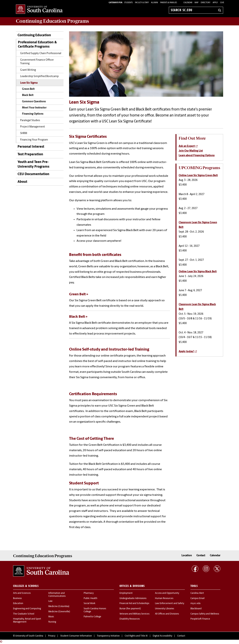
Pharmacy (89, 593)
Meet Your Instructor (34, 108)
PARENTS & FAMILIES (169, 3)
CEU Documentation (33, 174)
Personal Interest (31, 147)
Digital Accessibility (162, 636)
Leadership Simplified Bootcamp (39, 76)
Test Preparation (30, 154)
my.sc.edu (195, 603)
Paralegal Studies (30, 120)
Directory (206, 3)
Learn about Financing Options (197, 156)
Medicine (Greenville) (59, 612)
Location (187, 556)
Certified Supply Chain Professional (41, 53)
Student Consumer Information (76, 636)
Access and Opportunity (167, 593)
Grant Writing (28, 70)
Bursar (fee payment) (130, 609)
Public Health (90, 598)
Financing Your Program (34, 140)
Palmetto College (92, 617)
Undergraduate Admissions (133, 598)
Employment (126, 593)
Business (17, 598)
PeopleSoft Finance (200, 619)
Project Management (32, 127)
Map (197, 3)
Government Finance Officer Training (37, 62)
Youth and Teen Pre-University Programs (33, 164)
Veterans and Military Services (134, 614)
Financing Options (33, 114)
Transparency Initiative (108, 636)
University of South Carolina (29, 636)
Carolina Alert (197, 593)
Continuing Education (34, 35)
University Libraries (164, 609)
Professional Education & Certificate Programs (37, 45)
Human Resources (164, 598)
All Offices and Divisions (167, 614)
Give (222, 3)
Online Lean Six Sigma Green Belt (198, 176)
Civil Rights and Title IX (136, 636)
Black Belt (28, 95)
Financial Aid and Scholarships (134, 603)
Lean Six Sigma (29, 83)
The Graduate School (24, 614)
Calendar (188, 3)
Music (51, 617)
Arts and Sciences (22, 593)
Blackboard (196, 609)
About (22, 182)
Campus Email (197, 598)
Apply (215, 3)
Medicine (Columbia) (59, 606)
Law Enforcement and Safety (170, 603)
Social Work (89, 603)
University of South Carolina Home (39, 9)
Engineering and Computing (27, 609)
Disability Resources (130, 619)
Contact (201, 556)
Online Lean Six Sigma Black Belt (198, 272)
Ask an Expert (187, 146)
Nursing (52, 622)
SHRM (24, 133)
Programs (52, 21)
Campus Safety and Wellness (205, 614)
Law (50, 601)
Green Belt (28, 89)
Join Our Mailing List (191, 151)
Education (18, 603)
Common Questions (34, 102)
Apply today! (186, 352)
